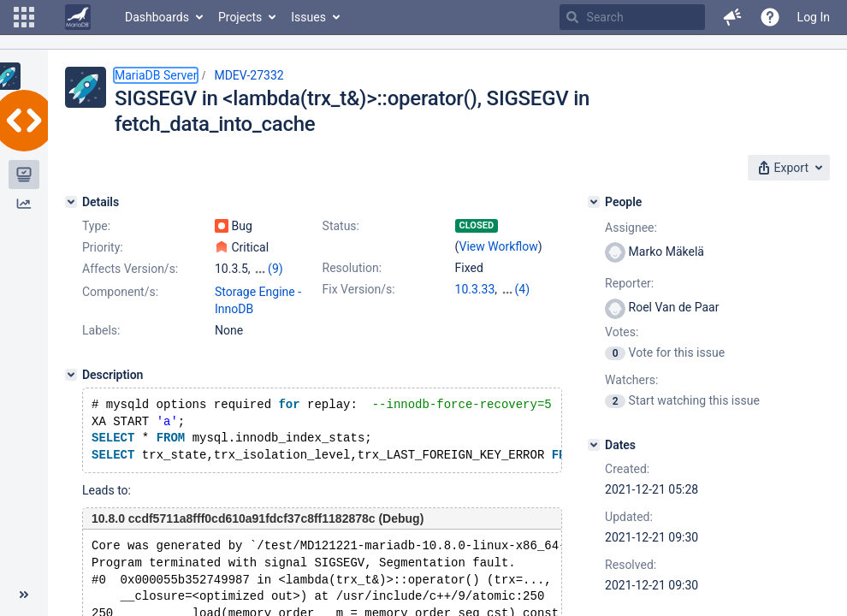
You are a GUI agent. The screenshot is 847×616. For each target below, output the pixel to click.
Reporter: (629, 283)
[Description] (71, 375)
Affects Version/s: (130, 269)
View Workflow (499, 246)
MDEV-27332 (249, 75)
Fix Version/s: (359, 289)
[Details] (71, 202)
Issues (308, 17)
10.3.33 (475, 289)
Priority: (103, 247)
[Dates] (594, 445)
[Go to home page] (78, 17)
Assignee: (631, 228)
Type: (96, 226)
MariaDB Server (156, 75)
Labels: (101, 330)
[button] (24, 17)
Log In (814, 17)
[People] (594, 202)
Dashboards (157, 17)
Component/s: (120, 292)
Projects (240, 17)
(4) (523, 289)
